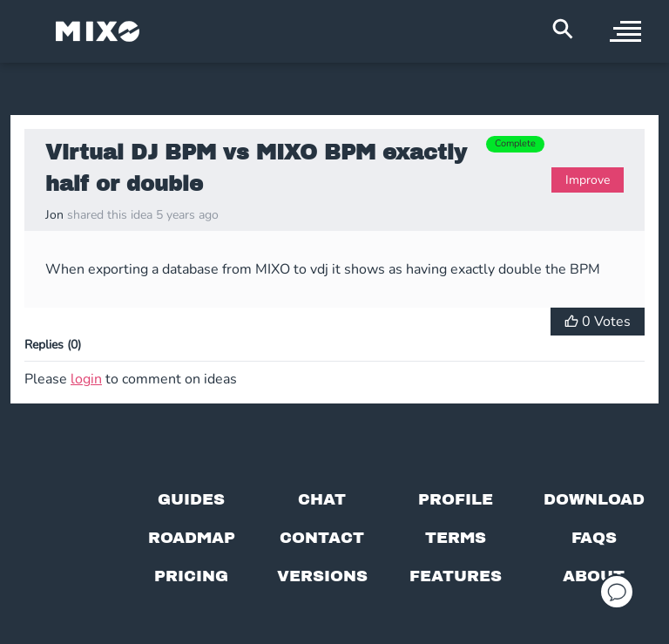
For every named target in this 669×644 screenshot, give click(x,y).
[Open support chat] (617, 592)
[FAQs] (594, 538)
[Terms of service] (456, 538)
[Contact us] (322, 538)
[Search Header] (563, 29)
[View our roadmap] (192, 538)
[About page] (594, 576)
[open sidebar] (625, 31)
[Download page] (594, 499)
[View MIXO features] (456, 576)
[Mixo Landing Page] (98, 31)
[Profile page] (456, 499)
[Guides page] (191, 499)
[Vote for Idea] (598, 322)
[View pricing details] (191, 576)
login (86, 379)
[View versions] (322, 576)
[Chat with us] (322, 499)
